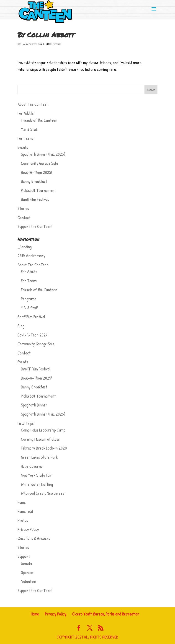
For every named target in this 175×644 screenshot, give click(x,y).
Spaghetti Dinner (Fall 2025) (43, 154)
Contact (24, 218)
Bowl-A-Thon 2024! (33, 335)
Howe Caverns (32, 466)
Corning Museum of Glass (40, 439)
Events (23, 147)
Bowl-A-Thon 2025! (36, 172)
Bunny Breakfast (34, 181)
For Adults (26, 113)
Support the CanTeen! (35, 226)
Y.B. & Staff (29, 129)
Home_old (25, 511)
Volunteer (29, 581)
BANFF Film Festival (36, 369)
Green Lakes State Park (39, 457)
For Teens (25, 138)
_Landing (25, 247)
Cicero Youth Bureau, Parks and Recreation (106, 614)
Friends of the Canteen (39, 120)
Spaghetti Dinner (34, 405)
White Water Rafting (37, 484)
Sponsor (27, 573)
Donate (27, 563)
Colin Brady (29, 44)
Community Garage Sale (40, 163)
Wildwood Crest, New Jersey (43, 493)
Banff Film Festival (35, 199)
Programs (29, 299)
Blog (21, 326)
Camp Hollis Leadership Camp (43, 430)
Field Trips (26, 423)
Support (24, 556)
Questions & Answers (34, 538)
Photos (23, 520)
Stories (57, 44)
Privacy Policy (28, 529)
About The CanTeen (33, 104)
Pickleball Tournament (38, 190)
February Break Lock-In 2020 (44, 448)
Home (22, 502)
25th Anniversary (31, 256)
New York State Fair (36, 475)
